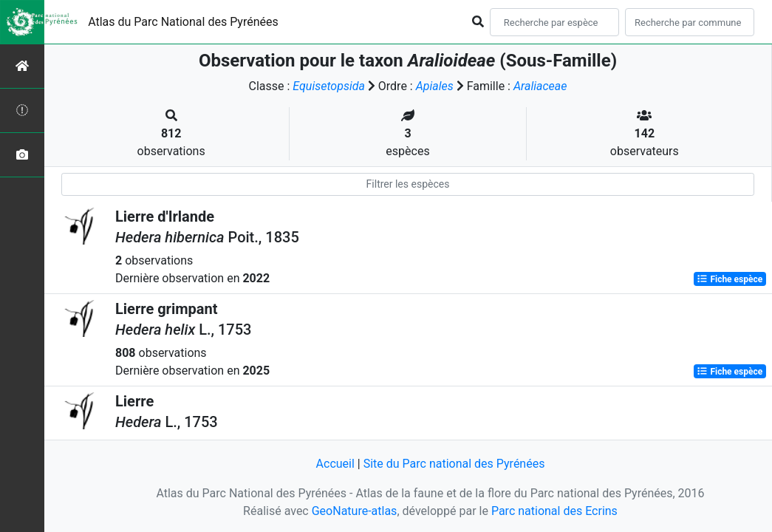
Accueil (335, 464)
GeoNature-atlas (355, 511)
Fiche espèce (730, 279)
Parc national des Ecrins (554, 511)
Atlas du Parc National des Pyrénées (183, 22)
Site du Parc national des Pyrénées (454, 464)
